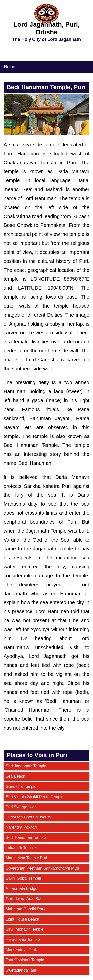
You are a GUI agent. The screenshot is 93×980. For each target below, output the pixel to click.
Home (10, 67)
